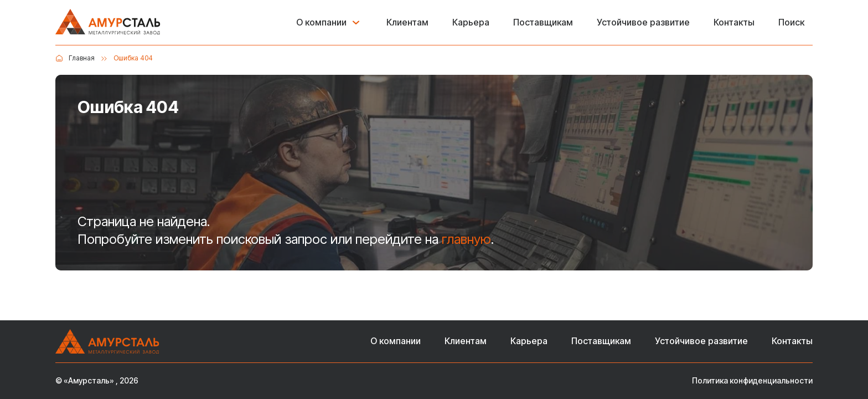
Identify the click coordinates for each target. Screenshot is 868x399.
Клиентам (407, 22)
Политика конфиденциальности (752, 381)
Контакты (734, 22)
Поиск (791, 22)
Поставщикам (543, 22)
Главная (82, 58)
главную (466, 239)
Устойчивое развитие (643, 22)
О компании (321, 22)
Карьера (471, 22)
